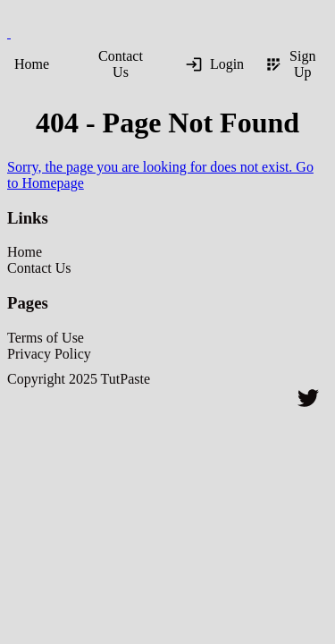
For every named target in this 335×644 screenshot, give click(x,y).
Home (32, 64)
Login (214, 64)
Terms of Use (46, 338)
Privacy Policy (49, 354)
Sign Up (290, 64)
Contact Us (121, 64)
